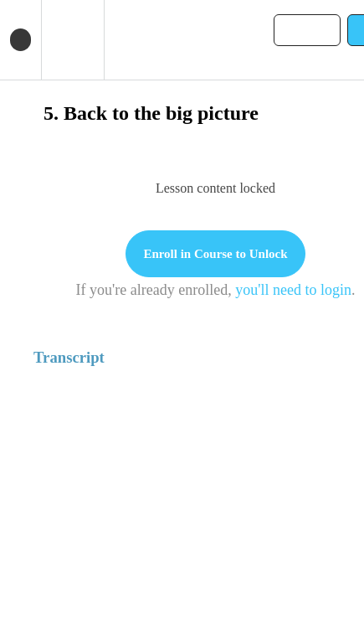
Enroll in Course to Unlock (215, 254)
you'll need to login (293, 290)
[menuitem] (72, 40)
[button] (21, 40)
